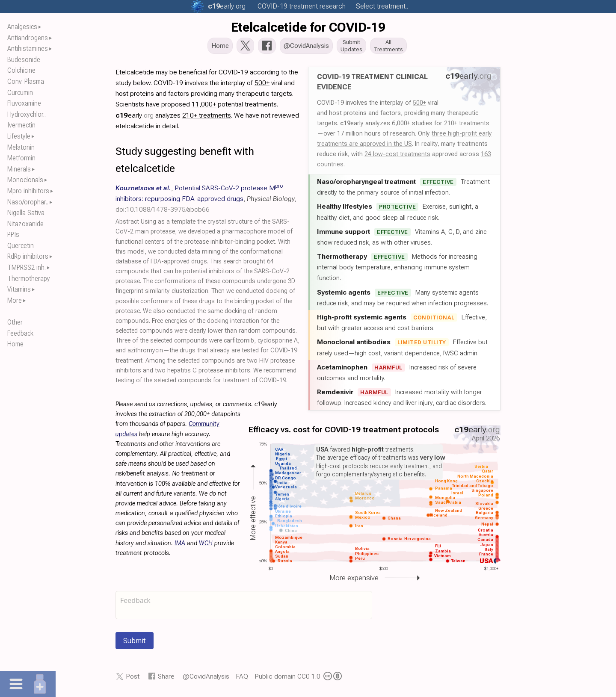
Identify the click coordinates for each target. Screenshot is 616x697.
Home (15, 344)
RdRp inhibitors (28, 256)
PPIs (13, 235)
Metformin (21, 158)
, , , (206, 201)
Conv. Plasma (26, 81)
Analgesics (22, 27)
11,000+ (204, 107)
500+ (419, 105)
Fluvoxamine (24, 103)
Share (166, 679)
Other (15, 322)
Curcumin (20, 93)
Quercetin (21, 246)
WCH (206, 546)
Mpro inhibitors (28, 191)
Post (133, 679)
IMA (180, 546)
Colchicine (21, 70)
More (15, 300)
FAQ (242, 679)
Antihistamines (28, 49)
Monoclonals (25, 180)
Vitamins (19, 289)
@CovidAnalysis (206, 679)
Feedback (20, 333)
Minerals (19, 169)
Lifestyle (19, 136)
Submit (135, 643)
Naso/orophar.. (28, 202)
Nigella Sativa (26, 213)
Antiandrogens (28, 38)
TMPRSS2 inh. (27, 267)
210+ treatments (467, 126)
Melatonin (21, 147)
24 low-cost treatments (397, 157)
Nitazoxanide (25, 224)
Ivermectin (21, 125)
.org (227, 6)
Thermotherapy (29, 279)
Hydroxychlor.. (27, 114)
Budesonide (24, 60)
